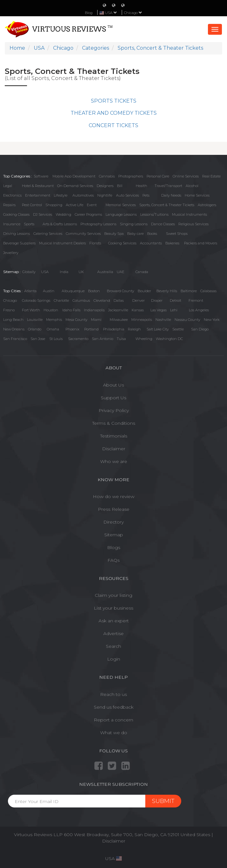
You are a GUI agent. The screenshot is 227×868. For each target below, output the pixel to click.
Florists (95, 243)
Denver (138, 300)
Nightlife (105, 195)
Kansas (138, 310)
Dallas (119, 300)
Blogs (114, 547)
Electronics (12, 195)
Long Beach (13, 320)
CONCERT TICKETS (113, 125)
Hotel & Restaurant (38, 186)
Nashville (163, 320)
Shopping (54, 205)
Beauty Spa (114, 234)
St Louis (56, 339)
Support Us (113, 398)
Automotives (83, 195)
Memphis (54, 320)
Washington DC (169, 339)
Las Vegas (158, 310)
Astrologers (207, 205)
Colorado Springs (36, 300)
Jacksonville (118, 310)
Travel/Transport (168, 186)
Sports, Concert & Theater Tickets (167, 205)
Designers (105, 186)
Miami (96, 320)
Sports (29, 224)
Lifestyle (61, 195)
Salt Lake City (158, 329)
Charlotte (61, 300)
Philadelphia (114, 329)
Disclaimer (114, 449)
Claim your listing (113, 595)
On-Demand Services (75, 186)
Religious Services (193, 224)
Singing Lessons (134, 224)
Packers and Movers (201, 243)
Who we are (114, 461)
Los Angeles (199, 310)
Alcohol (192, 186)
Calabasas (208, 291)
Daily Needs (171, 195)
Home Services (197, 195)
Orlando (35, 329)
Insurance (12, 224)
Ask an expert (114, 621)
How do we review (114, 496)
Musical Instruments (189, 214)
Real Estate (211, 176)
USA (45, 272)
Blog (89, 13)
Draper (157, 300)
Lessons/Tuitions (154, 214)
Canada (142, 272)
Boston (94, 291)
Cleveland (102, 300)
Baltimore (189, 291)
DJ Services (43, 214)
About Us (113, 385)
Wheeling (144, 339)
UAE (120, 272)
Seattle (178, 329)
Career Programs (88, 214)
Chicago (133, 13)
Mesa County (76, 320)
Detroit (175, 300)
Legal (8, 186)
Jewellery (11, 253)
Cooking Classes (16, 214)
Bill (120, 186)
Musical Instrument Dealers (62, 243)
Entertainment (38, 195)
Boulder (144, 291)
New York (212, 320)
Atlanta (30, 291)
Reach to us (113, 694)
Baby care (135, 234)
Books (152, 234)
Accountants (151, 243)
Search (113, 646)
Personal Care (158, 176)
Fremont (196, 300)
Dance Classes (163, 224)
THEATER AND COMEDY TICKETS (114, 113)
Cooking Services (122, 243)
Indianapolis (94, 310)
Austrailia (105, 272)
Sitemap (114, 535)
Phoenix (72, 329)
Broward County (120, 291)
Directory (113, 522)
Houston (51, 310)
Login (114, 659)
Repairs (9, 205)
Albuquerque (73, 291)
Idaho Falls (71, 310)
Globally (29, 272)
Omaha (53, 329)
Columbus (81, 300)
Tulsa (121, 339)
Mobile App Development (74, 176)
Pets (146, 195)
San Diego (200, 329)
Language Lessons (121, 214)
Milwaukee (119, 320)
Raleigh (134, 329)
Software (41, 176)
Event (92, 205)
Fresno (9, 310)
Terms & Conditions (114, 423)
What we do (114, 733)
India (64, 272)
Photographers (131, 176)
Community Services (83, 234)
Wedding (63, 214)
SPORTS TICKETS (114, 101)
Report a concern (113, 720)
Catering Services (48, 234)
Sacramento (78, 339)
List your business (113, 608)
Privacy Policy (114, 410)
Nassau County (187, 320)
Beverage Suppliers (19, 243)
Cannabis (107, 176)
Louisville (35, 320)
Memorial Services (121, 205)
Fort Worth (31, 310)
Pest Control (32, 205)
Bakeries (172, 243)
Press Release (114, 509)
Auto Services (127, 195)
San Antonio (103, 339)
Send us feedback (114, 707)
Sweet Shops (177, 234)
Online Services (186, 176)
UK (81, 272)
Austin (49, 291)
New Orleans (14, 329)
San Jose (38, 339)
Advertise (113, 633)
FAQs (113, 560)
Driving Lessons (17, 234)
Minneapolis (142, 320)
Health (141, 186)
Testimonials (114, 436)
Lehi (174, 310)
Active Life (75, 205)
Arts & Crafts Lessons (60, 224)
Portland (91, 329)
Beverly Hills (167, 291)
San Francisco (15, 339)
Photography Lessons (98, 224)
